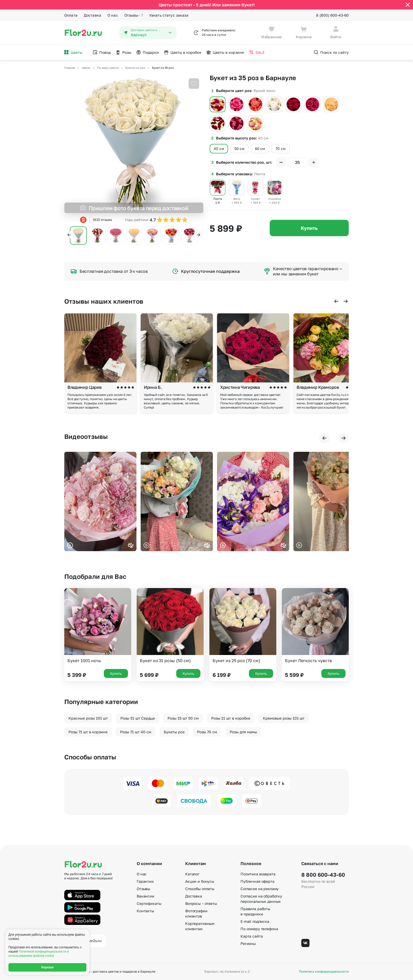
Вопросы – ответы (201, 903)
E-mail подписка (255, 921)
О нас (113, 15)
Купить (309, 228)
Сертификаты (149, 903)
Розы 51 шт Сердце (138, 718)
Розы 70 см (207, 732)
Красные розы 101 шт (88, 718)
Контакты (145, 911)
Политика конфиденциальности (324, 972)
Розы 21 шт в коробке (231, 718)
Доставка (92, 15)
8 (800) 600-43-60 (332, 15)
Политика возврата (258, 874)
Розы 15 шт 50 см (183, 718)
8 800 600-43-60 (323, 875)
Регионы (248, 943)
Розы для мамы (243, 732)
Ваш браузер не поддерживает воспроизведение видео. (100, 501)
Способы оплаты (200, 889)
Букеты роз (174, 732)
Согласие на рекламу (260, 889)
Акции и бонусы (200, 881)
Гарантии (145, 881)
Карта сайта (252, 936)
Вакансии (146, 896)
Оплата (71, 15)
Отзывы (134, 15)
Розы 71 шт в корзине (88, 732)
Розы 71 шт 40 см (136, 732)
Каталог (192, 874)
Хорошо (47, 967)
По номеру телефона (259, 929)
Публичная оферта (257, 881)
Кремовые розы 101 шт (284, 718)
